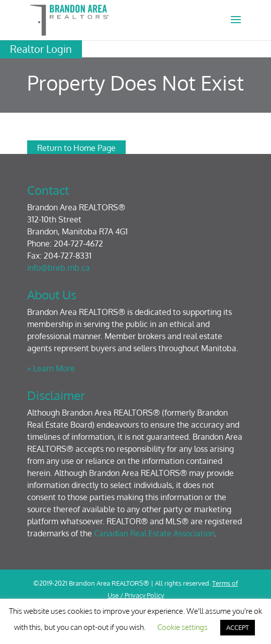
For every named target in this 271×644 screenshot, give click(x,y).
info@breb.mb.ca (59, 268)
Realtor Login (41, 49)
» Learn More (51, 368)
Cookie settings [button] (183, 627)
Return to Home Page (76, 148)
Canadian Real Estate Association (154, 533)
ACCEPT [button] (238, 627)
